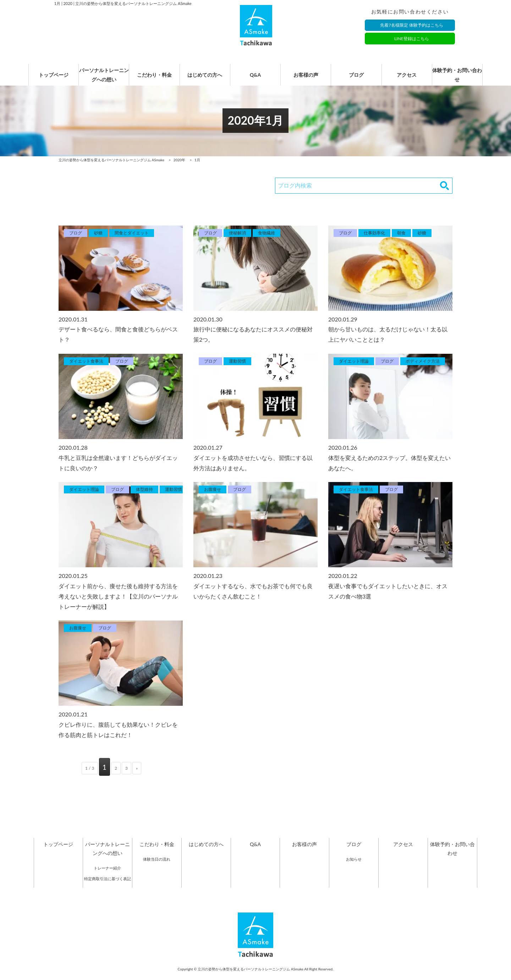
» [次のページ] (137, 776)
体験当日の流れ (157, 867)
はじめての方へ (205, 79)
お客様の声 (306, 79)
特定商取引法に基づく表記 (108, 886)
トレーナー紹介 (107, 876)
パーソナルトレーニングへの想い (104, 79)
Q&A (255, 79)
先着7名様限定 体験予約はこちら (412, 26)
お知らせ (354, 867)
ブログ (356, 79)
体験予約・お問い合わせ (457, 79)
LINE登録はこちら (412, 39)
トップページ (54, 79)
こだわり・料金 (154, 79)
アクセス (407, 79)
